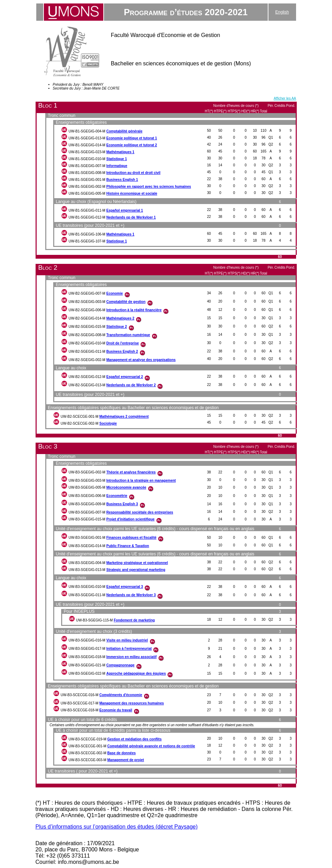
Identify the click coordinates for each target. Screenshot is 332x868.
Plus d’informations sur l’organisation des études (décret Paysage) (117, 827)
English (282, 12)
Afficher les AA (285, 98)
